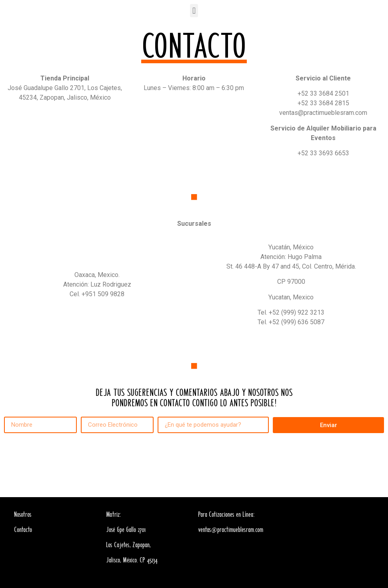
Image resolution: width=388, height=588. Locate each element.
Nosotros (23, 515)
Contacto (23, 530)
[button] (194, 11)
